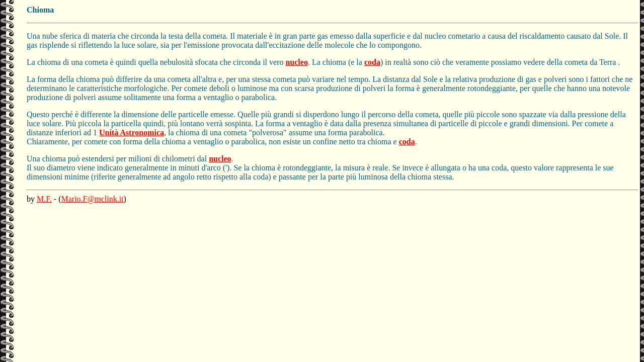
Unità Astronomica (132, 132)
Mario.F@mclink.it (93, 199)
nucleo (296, 62)
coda (372, 62)
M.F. (44, 199)
